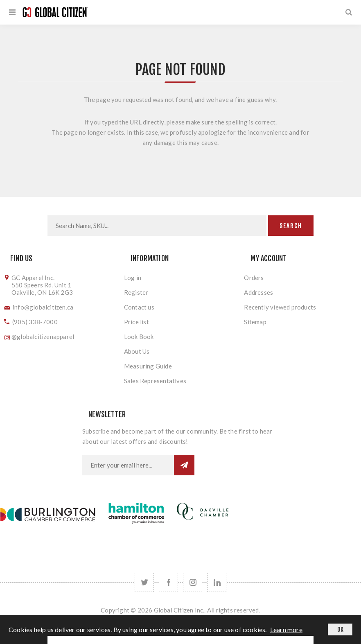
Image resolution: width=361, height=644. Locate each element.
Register (136, 292)
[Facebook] (168, 582)
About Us (137, 351)
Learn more (286, 629)
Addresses (258, 292)
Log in (133, 278)
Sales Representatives (155, 381)
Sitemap (255, 322)
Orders (254, 278)
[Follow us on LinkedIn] (217, 582)
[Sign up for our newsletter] (128, 465)
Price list (137, 322)
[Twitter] (144, 582)
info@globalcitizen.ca (43, 307)
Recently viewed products (280, 307)
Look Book (139, 337)
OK (340, 629)
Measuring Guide (148, 366)
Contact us (139, 307)
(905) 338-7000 (35, 322)
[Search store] (157, 226)
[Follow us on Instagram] (193, 582)
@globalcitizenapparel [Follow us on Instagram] (43, 337)
